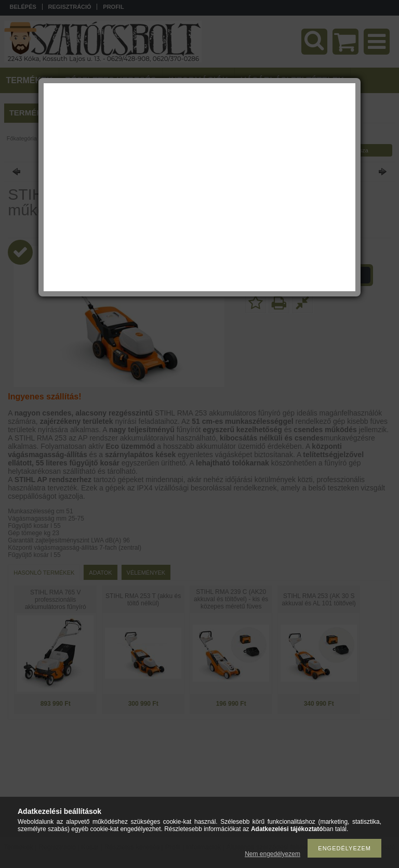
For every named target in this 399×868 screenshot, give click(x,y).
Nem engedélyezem (272, 854)
